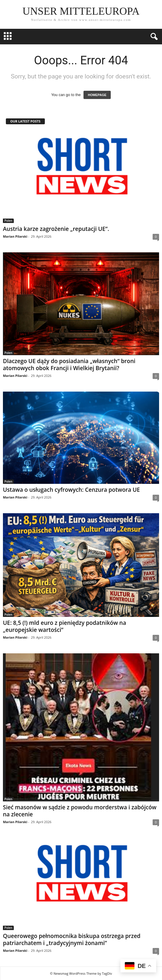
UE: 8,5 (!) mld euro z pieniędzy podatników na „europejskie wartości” (64, 626)
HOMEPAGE (97, 95)
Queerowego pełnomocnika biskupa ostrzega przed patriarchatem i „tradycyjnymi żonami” (72, 939)
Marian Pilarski (15, 236)
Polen (8, 221)
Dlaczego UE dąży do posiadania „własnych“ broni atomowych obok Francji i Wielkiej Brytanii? (69, 365)
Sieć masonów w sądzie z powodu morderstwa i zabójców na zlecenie (80, 811)
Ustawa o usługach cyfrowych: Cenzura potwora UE (71, 490)
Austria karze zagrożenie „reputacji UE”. (56, 229)
